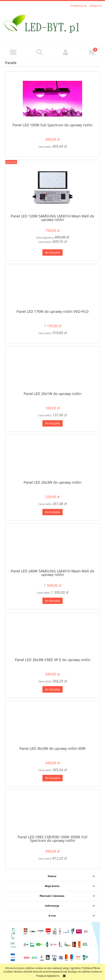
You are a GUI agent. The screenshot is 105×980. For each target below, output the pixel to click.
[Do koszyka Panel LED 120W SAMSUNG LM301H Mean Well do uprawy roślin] (52, 253)
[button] (13, 52)
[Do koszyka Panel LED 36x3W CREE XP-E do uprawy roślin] (52, 689)
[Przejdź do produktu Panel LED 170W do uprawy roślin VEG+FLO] (52, 288)
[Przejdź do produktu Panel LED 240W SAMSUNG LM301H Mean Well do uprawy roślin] (52, 548)
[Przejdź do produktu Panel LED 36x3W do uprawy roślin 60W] (52, 725)
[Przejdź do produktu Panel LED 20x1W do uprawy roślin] (52, 370)
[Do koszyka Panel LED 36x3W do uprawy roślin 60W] (52, 778)
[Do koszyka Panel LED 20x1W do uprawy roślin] (52, 423)
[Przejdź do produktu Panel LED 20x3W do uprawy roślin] (52, 459)
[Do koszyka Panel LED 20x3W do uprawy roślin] (52, 512)
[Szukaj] (40, 52)
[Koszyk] (92, 52)
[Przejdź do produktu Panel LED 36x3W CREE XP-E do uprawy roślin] (52, 636)
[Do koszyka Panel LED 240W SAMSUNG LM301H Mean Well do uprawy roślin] (52, 601)
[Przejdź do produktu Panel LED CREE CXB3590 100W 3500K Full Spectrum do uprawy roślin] (52, 814)
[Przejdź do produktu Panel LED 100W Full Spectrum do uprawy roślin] (52, 99)
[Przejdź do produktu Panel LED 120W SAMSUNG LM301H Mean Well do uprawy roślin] (52, 188)
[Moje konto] (66, 52)
